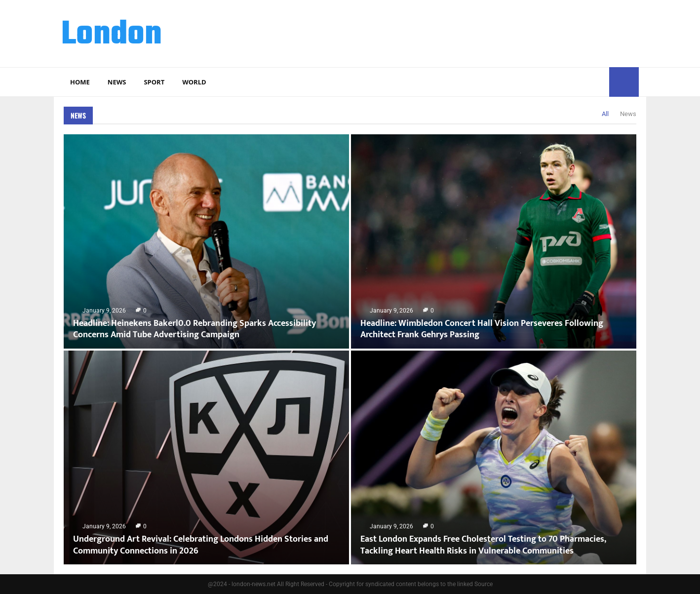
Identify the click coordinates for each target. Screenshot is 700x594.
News (117, 82)
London (112, 35)
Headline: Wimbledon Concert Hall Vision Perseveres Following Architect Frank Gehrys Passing (482, 329)
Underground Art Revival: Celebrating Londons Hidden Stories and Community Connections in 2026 (201, 545)
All (605, 114)
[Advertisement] (459, 32)
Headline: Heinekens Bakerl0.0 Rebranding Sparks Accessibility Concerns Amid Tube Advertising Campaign (194, 329)
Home (80, 82)
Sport (154, 82)
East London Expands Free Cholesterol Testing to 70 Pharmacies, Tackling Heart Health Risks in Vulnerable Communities (483, 545)
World (194, 82)
